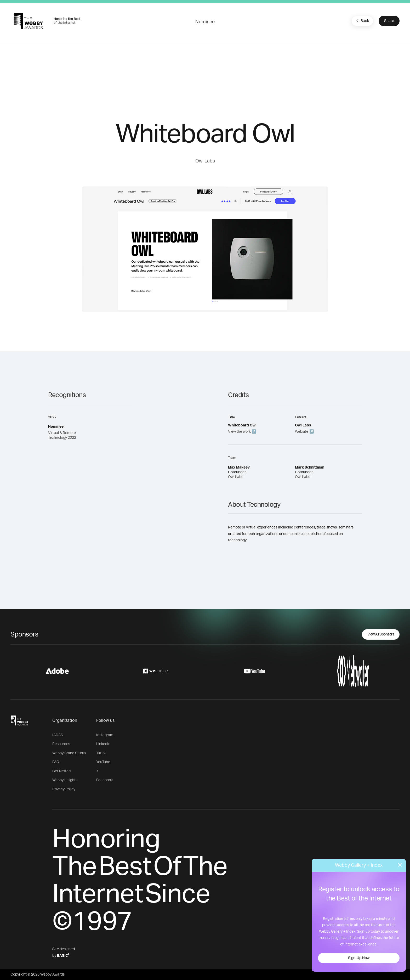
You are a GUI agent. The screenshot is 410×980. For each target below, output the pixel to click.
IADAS (58, 735)
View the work (239, 432)
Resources (61, 744)
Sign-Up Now (359, 958)
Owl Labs (205, 161)
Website (302, 432)
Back (362, 21)
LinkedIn (103, 744)
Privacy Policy (64, 789)
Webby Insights (65, 780)
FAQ (56, 762)
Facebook (104, 780)
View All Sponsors (381, 634)
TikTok (101, 753)
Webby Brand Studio (69, 753)
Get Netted (61, 771)
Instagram (105, 735)
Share (389, 21)
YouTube (103, 762)
